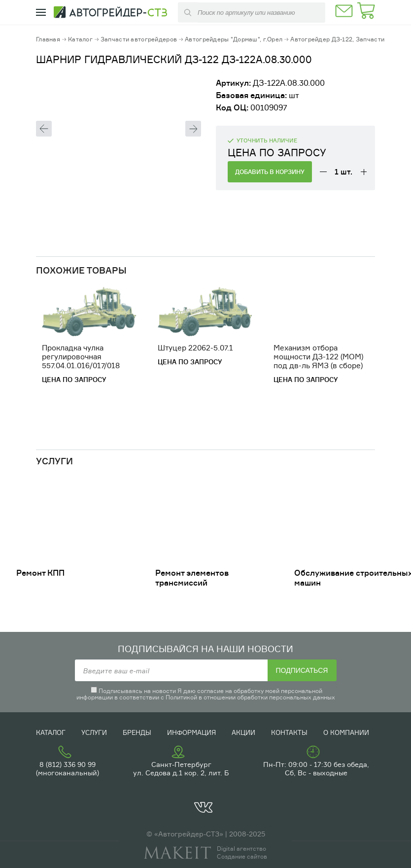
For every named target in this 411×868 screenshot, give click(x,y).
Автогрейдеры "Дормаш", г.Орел (234, 39)
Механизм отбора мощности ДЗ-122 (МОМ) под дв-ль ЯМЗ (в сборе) (318, 357)
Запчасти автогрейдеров (139, 39)
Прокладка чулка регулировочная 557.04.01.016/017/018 (81, 357)
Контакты (289, 732)
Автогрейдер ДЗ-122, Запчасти (337, 39)
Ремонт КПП (40, 573)
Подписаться (302, 670)
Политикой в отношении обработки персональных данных (250, 697)
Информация (191, 732)
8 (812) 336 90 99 (68, 764)
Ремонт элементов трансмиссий (192, 578)
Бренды (137, 732)
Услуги (94, 732)
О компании (346, 732)
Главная (48, 39)
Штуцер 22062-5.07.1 (195, 348)
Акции (243, 732)
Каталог (80, 39)
